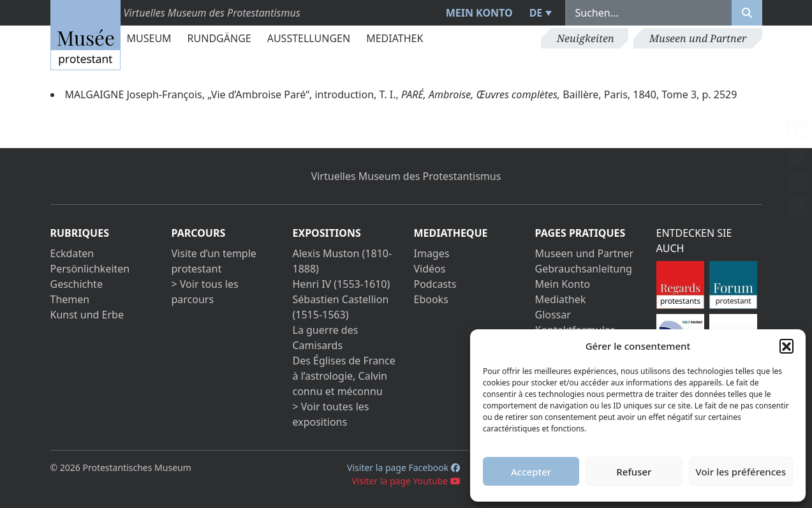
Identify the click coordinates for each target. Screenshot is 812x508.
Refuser (634, 472)
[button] (786, 346)
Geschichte (77, 284)
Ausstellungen (309, 38)
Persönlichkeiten (90, 269)
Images (432, 253)
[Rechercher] (747, 13)
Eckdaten (72, 253)
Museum (149, 38)
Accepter (531, 472)
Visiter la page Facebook (403, 467)
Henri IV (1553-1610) (342, 284)
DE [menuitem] (536, 13)
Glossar (553, 315)
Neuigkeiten (586, 38)
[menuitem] (539, 13)
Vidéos (430, 269)
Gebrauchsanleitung (584, 269)
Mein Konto (479, 13)
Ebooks (431, 299)
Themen (70, 299)
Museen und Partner (698, 38)
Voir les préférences (741, 472)
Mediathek (395, 38)
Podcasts (435, 284)
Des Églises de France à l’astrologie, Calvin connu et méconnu (344, 376)
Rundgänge (219, 38)
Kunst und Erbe (87, 315)
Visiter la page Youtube (406, 481)
